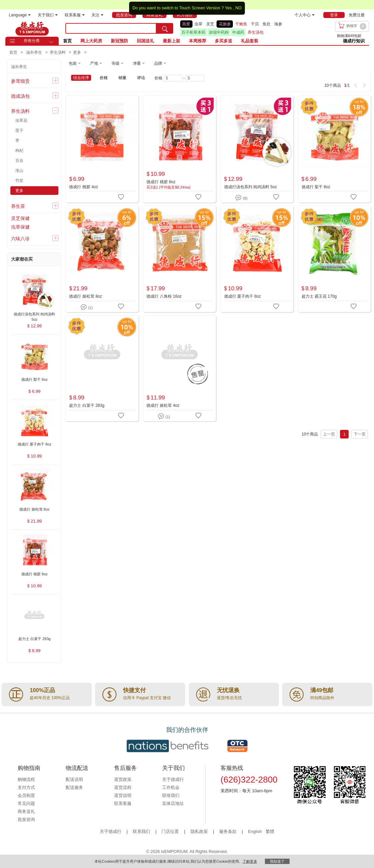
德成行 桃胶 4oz (83, 187)
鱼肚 (267, 24)
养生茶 (18, 206)
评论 (141, 78)
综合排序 (81, 78)
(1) (87, 307)
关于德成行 (173, 780)
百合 (19, 161)
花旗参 (225, 24)
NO (238, 8)
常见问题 (26, 804)
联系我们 (141, 832)
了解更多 (250, 861)
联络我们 (171, 796)
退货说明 (123, 796)
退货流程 (123, 788)
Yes (228, 8)
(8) (241, 197)
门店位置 (170, 832)
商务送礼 (26, 812)
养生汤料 (20, 111)
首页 (67, 41)
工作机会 (171, 788)
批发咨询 (26, 820)
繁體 (270, 832)
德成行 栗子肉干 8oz (243, 296)
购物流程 (26, 780)
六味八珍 (20, 239)
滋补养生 (19, 67)
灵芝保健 (20, 218)
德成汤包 (20, 96)
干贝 (255, 24)
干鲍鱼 (241, 24)
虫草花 (21, 120)
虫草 (199, 24)
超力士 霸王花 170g (319, 296)
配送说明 (74, 780)
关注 (97, 15)
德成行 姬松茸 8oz (85, 296)
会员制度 (26, 796)
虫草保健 (20, 227)
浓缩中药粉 (219, 32)
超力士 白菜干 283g (87, 405)
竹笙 (19, 181)
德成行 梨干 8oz (316, 187)
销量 (122, 78)
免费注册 (357, 15)
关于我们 (48, 15)
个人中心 (305, 15)
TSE (32, 28)
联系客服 (75, 15)
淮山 (19, 171)
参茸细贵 (20, 81)
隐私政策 (199, 832)
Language (20, 15)
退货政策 (123, 780)
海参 (278, 24)
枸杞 (19, 151)
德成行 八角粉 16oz (164, 296)
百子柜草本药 (194, 32)
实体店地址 (173, 804)
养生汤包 (256, 32)
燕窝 (186, 24)
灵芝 (210, 24)
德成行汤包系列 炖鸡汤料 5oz (251, 187)
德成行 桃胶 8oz (161, 182)
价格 (104, 78)
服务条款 (228, 832)
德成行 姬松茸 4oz (163, 405)
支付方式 (26, 788)
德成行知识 (354, 41)
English (255, 832)
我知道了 (277, 861)
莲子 (19, 130)
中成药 (238, 32)
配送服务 (74, 788)
